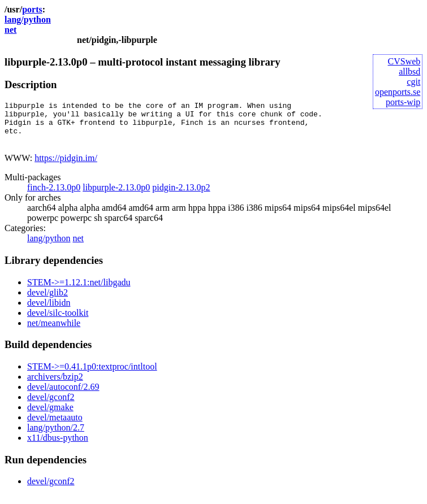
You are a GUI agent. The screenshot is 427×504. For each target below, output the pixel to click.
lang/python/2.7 (56, 436)
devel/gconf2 (51, 405)
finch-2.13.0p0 (54, 196)
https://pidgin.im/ (66, 166)
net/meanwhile (54, 331)
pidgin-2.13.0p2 (181, 196)
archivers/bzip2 (55, 385)
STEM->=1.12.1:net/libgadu (79, 291)
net (10, 30)
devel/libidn (49, 311)
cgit (413, 82)
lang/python (28, 19)
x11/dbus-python (58, 446)
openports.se (398, 92)
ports (32, 9)
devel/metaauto (55, 426)
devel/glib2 (48, 301)
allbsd (409, 71)
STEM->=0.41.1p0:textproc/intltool (92, 375)
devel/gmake (50, 416)
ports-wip (403, 102)
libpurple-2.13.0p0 (116, 196)
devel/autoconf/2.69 (63, 395)
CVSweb (404, 61)
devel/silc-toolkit (58, 321)
